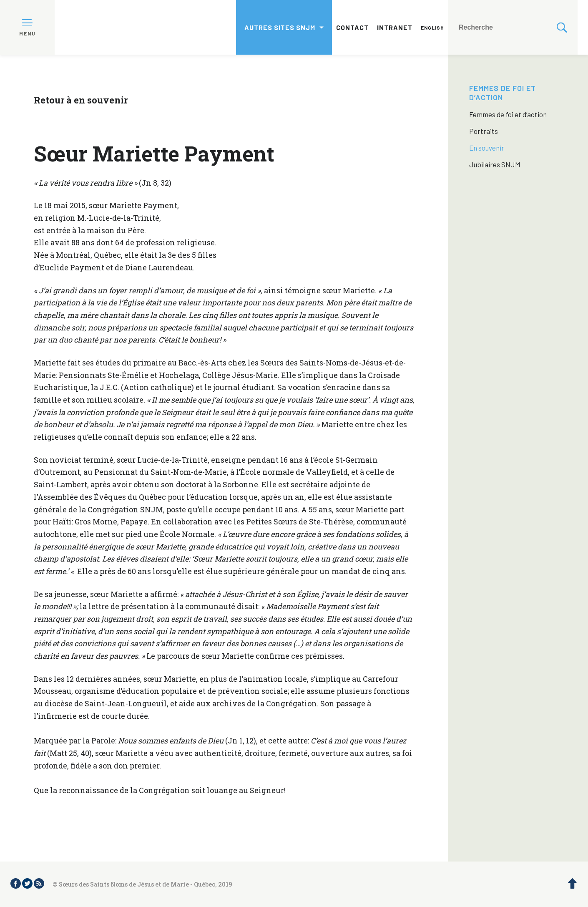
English (432, 28)
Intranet (395, 27)
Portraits (484, 131)
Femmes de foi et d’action (503, 93)
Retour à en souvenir (81, 100)
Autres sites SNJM (280, 27)
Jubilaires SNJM (495, 164)
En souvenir (487, 148)
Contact (352, 27)
